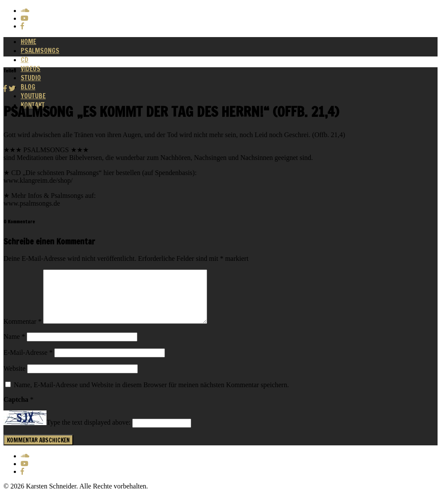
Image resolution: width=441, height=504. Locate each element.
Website (14, 379)
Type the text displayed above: (89, 433)
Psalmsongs (40, 51)
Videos (31, 69)
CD (25, 60)
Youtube (33, 96)
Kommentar (22, 332)
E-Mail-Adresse (28, 363)
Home (28, 42)
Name (14, 347)
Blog (28, 87)
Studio (31, 78)
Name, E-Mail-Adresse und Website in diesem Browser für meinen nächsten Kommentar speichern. (151, 395)
